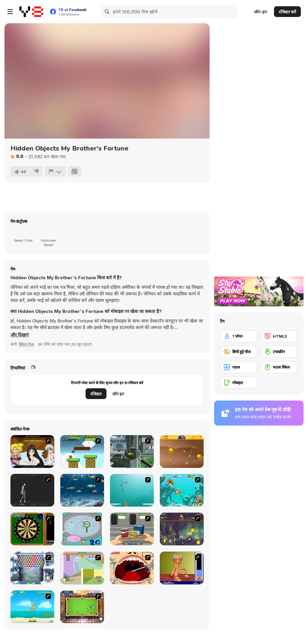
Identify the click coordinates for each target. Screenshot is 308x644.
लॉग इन (118, 394)
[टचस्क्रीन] (279, 352)
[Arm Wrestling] (182, 568)
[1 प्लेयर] (239, 336)
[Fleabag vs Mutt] (82, 568)
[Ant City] (132, 451)
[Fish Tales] (182, 490)
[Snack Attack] (132, 529)
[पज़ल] (239, 367)
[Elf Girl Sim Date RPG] (32, 451)
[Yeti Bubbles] (32, 568)
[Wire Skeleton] (32, 490)
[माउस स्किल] (279, 367)
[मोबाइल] (239, 383)
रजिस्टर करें (287, 12)
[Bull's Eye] (32, 529)
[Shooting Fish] (132, 490)
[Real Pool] (82, 607)
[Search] (107, 12)
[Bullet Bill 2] (82, 451)
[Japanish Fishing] (82, 529)
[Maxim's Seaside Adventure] (32, 607)
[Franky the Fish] (82, 490)
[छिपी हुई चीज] (239, 352)
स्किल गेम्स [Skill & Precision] (26, 344)
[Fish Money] (182, 529)
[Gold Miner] (182, 451)
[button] (20, 335)
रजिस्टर (96, 394)
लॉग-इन (260, 12)
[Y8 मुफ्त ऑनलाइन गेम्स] (31, 12)
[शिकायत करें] (55, 171)
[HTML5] (279, 336)
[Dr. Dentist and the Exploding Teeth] (132, 568)
